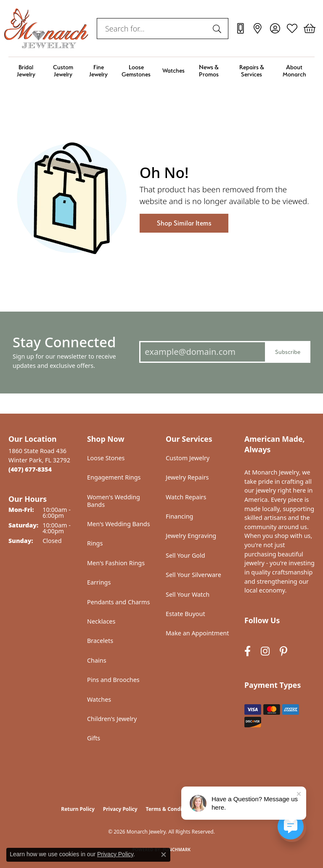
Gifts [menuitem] (94, 738)
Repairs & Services (252, 71)
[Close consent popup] (164, 855)
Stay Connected (64, 342)
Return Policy (78, 809)
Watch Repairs (186, 497)
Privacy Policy (120, 809)
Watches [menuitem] (99, 699)
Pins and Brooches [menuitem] (113, 680)
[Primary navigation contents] (161, 71)
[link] (240, 29)
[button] (275, 29)
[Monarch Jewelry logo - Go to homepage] (46, 28)
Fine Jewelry (98, 71)
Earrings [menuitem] (99, 582)
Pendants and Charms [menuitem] (118, 602)
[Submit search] (218, 29)
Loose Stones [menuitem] (106, 458)
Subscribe (288, 352)
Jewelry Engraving (191, 536)
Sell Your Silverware (193, 575)
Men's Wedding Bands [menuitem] (119, 524)
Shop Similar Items (184, 223)
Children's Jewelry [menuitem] (112, 719)
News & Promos (209, 71)
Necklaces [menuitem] (101, 621)
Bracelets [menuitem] (100, 641)
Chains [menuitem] (97, 660)
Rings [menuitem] (95, 543)
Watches (173, 70)
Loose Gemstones (136, 71)
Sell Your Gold (185, 555)
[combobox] (153, 29)
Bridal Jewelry (26, 71)
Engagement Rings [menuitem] (114, 477)
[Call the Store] (30, 469)
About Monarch (294, 71)
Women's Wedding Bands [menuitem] (114, 501)
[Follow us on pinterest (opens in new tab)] (283, 651)
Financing (179, 516)
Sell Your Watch (188, 594)
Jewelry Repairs (187, 477)
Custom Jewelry (63, 71)
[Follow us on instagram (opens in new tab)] (265, 651)
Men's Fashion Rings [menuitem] (116, 563)
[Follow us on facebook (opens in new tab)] (248, 651)
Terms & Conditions (170, 809)
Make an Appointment (197, 633)
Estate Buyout (185, 614)
